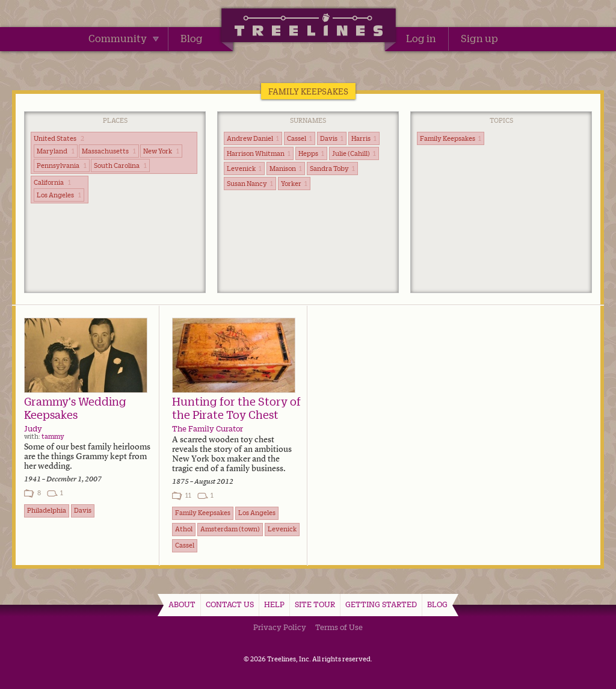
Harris (364, 138)
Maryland (56, 151)
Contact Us (230, 604)
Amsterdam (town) (230, 529)
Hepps (311, 153)
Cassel (300, 138)
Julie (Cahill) (354, 153)
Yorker (294, 184)
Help (274, 604)
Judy (33, 428)
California (52, 182)
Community (124, 39)
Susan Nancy (250, 184)
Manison (286, 168)
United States (59, 138)
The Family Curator (208, 428)
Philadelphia (47, 510)
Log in (421, 39)
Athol (184, 529)
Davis (332, 138)
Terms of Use (339, 627)
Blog (192, 39)
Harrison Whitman (259, 153)
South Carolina (120, 165)
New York (161, 151)
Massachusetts (109, 151)
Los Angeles (59, 195)
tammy (53, 436)
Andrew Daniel (253, 138)
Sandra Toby (332, 168)
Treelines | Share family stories (308, 27)
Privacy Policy (280, 627)
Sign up (479, 39)
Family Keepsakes (451, 138)
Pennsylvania (62, 165)
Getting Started (381, 604)
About (182, 604)
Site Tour (315, 604)
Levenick (244, 168)
